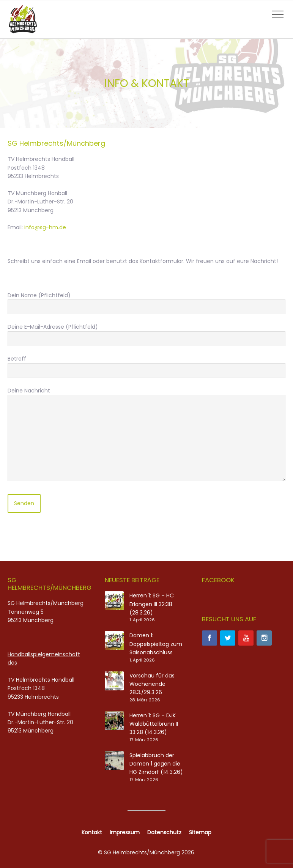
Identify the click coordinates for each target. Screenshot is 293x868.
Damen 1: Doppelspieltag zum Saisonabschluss (156, 644)
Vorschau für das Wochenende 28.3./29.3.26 (152, 684)
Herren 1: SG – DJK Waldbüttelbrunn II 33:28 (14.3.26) (154, 724)
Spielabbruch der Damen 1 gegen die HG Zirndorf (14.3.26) (156, 764)
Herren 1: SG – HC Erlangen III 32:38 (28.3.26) (152, 604)
